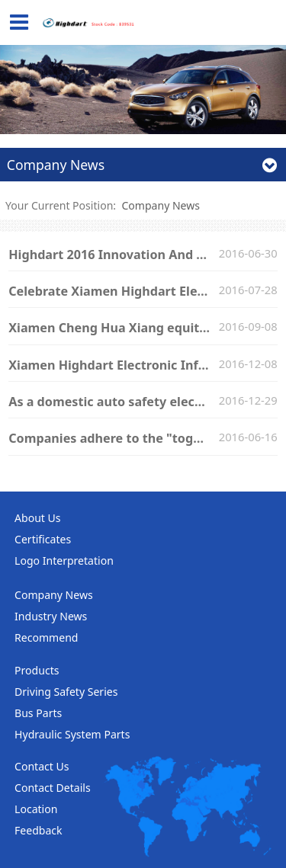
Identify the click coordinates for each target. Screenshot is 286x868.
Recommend (46, 637)
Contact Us (42, 766)
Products (37, 670)
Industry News (51, 616)
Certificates (43, 539)
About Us (38, 518)
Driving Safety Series (66, 692)
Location (36, 809)
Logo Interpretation (64, 561)
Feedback (39, 830)
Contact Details (53, 788)
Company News (161, 205)
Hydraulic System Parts (72, 734)
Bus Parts (38, 713)
